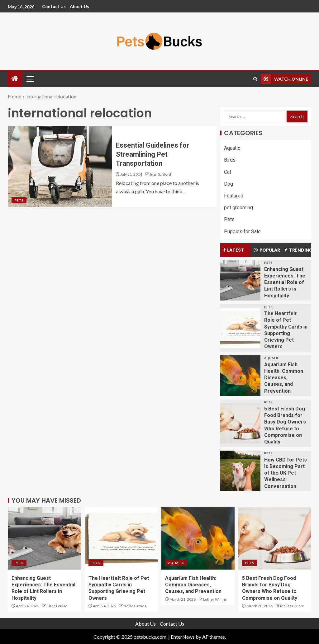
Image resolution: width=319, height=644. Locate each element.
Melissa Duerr (292, 606)
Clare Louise (57, 606)
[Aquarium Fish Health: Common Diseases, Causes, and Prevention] (240, 376)
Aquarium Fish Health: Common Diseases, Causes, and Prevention (284, 378)
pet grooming (238, 208)
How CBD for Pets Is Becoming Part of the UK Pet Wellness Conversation (286, 473)
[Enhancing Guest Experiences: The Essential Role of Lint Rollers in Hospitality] (240, 280)
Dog (229, 184)
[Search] (255, 79)
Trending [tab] (298, 250)
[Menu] (30, 79)
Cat (228, 172)
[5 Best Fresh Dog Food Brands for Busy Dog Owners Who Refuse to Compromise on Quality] (240, 423)
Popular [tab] (267, 250)
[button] (30, 79)
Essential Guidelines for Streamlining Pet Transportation (152, 154)
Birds (230, 160)
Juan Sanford (160, 174)
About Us (79, 6)
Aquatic (232, 148)
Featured (234, 196)
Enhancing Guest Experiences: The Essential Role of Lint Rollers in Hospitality (285, 282)
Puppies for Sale (242, 232)
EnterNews (183, 637)
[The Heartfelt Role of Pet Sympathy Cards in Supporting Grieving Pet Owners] (240, 328)
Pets (19, 200)
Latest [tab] (234, 250)
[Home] (15, 79)
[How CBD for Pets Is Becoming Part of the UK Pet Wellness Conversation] (240, 471)
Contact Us (54, 6)
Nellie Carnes (135, 606)
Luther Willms (215, 599)
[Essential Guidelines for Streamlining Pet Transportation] (60, 167)
